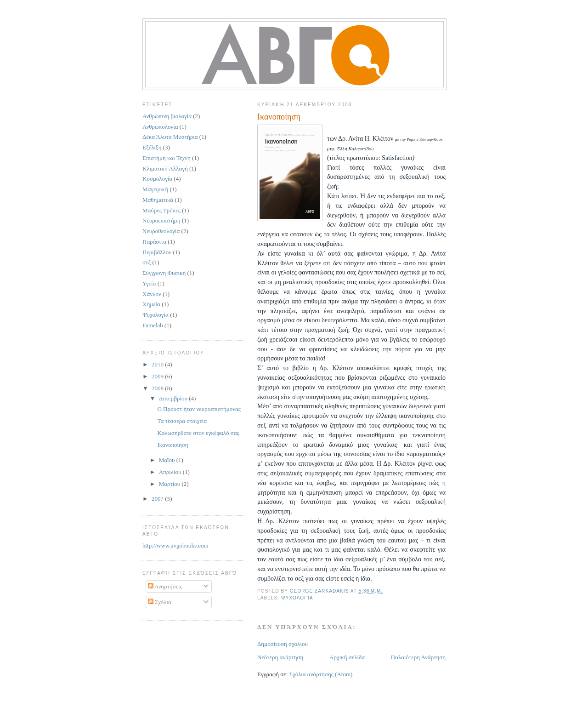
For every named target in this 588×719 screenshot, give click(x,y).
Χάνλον (152, 294)
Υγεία (149, 283)
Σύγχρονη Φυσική (164, 273)
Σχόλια (160, 602)
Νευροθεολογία (161, 231)
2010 (158, 364)
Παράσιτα (154, 242)
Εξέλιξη (152, 147)
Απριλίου (171, 472)
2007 (158, 499)
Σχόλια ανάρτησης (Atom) (321, 674)
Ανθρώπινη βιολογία (167, 116)
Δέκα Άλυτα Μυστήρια (170, 137)
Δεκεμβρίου (174, 398)
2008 (158, 388)
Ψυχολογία (297, 598)
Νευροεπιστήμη (161, 220)
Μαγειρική (155, 189)
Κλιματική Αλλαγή (165, 168)
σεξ (147, 262)
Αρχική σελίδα (347, 657)
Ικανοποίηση (172, 445)
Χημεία (151, 304)
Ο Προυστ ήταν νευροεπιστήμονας (199, 409)
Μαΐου (168, 460)
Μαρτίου (170, 484)
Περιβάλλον (157, 252)
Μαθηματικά (158, 200)
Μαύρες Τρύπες (161, 210)
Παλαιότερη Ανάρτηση (418, 657)
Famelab (153, 325)
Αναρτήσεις (165, 586)
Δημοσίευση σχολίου (283, 644)
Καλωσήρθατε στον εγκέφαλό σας (198, 433)
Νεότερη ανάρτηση (280, 657)
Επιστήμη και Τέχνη (167, 158)
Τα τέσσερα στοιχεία (182, 421)
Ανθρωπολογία (160, 127)
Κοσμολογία (157, 179)
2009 (158, 376)
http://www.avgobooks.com (175, 545)
